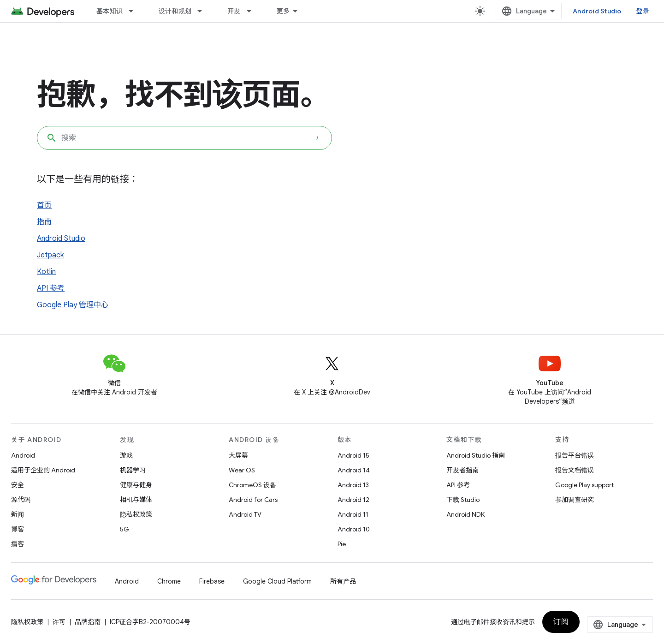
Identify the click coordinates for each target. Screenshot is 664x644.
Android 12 (353, 500)
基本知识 (110, 11)
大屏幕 (238, 455)
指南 (44, 222)
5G (125, 529)
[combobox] (184, 138)
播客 (18, 544)
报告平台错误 (575, 455)
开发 (234, 11)
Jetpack (50, 255)
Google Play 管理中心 (73, 305)
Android (23, 455)
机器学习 (133, 470)
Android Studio (597, 11)
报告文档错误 (575, 470)
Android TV (245, 514)
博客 (18, 529)
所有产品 (343, 581)
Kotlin (46, 272)
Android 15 (353, 455)
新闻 (18, 514)
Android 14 (354, 470)
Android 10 (354, 529)
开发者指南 (462, 470)
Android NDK (465, 514)
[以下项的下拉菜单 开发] (253, 11)
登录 (643, 11)
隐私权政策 (136, 514)
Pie (342, 544)
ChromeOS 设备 (252, 485)
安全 (18, 485)
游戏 (126, 455)
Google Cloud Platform (277, 581)
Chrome (169, 581)
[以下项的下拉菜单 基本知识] (135, 11)
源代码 (21, 500)
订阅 (561, 622)
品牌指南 (88, 622)
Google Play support (584, 485)
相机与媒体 (136, 500)
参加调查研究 (575, 500)
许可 (59, 622)
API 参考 (51, 288)
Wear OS (242, 470)
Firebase (212, 581)
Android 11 (353, 514)
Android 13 (353, 485)
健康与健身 (136, 485)
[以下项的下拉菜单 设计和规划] (204, 11)
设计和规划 (175, 11)
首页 (44, 205)
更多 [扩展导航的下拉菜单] (283, 11)
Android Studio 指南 (476, 455)
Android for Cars (253, 500)
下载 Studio (463, 500)
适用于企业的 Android (43, 470)
